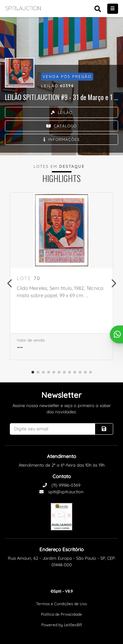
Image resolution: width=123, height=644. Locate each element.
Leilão (62, 112)
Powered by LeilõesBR (62, 625)
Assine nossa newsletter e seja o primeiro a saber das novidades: (62, 409)
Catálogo (61, 126)
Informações (62, 139)
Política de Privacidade (61, 614)
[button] (9, 283)
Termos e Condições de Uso (61, 604)
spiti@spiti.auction (61, 492)
